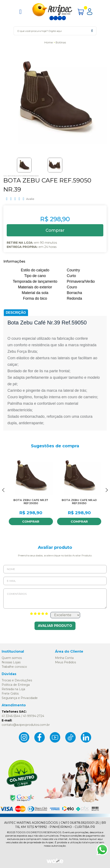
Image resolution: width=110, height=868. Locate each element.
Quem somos (12, 658)
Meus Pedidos (65, 662)
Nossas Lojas (11, 662)
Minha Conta (64, 658)
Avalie (30, 199)
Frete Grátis (10, 694)
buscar (92, 31)
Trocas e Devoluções (17, 680)
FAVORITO (49, 457)
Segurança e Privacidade (20, 698)
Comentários (55, 599)
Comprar (31, 521)
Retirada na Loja (13, 689)
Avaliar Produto (55, 626)
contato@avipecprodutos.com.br (26, 725)
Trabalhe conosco (14, 667)
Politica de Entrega (16, 685)
